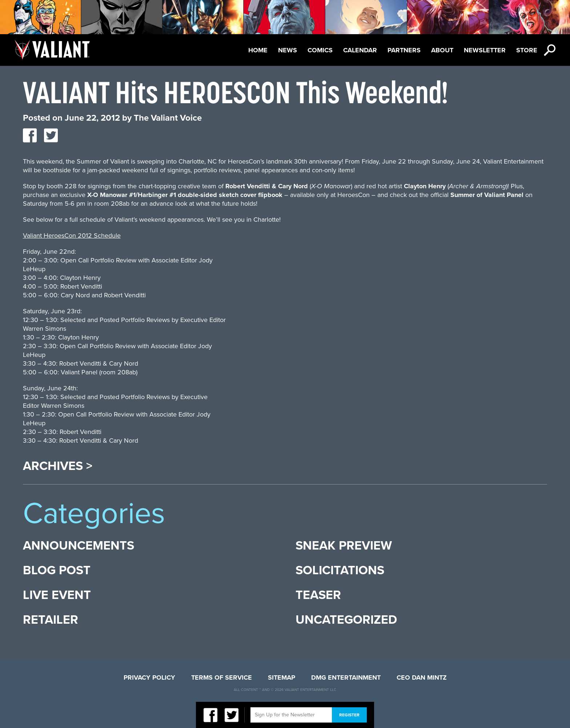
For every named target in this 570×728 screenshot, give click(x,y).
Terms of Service (222, 677)
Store (527, 50)
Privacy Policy (149, 677)
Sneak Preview (344, 546)
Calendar (360, 50)
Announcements (79, 546)
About (442, 50)
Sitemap (282, 677)
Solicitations (340, 570)
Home (258, 50)
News (288, 50)
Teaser (318, 595)
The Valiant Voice (168, 118)
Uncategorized (346, 620)
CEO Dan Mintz (422, 677)
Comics (320, 50)
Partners (404, 50)
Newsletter (485, 50)
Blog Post (57, 570)
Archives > (58, 466)
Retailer (51, 620)
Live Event (57, 595)
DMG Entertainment (346, 677)
